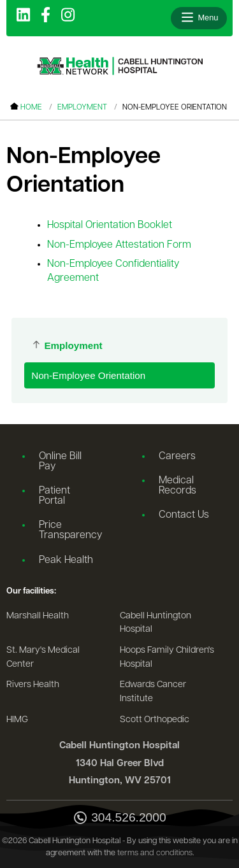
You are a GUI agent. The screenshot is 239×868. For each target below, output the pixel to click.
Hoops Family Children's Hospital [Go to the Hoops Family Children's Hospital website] (167, 658)
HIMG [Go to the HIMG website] (17, 720)
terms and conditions (155, 853)
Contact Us (184, 515)
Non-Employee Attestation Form (119, 245)
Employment (82, 108)
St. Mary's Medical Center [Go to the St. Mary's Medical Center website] (43, 658)
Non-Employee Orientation (88, 375)
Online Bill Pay (60, 462)
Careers (177, 457)
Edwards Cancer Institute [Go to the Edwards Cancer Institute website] (153, 692)
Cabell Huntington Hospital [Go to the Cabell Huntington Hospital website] (156, 623)
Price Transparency (70, 530)
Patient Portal (54, 496)
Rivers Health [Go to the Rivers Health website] (33, 685)
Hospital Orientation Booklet (110, 225)
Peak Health (66, 560)
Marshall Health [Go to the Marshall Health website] (38, 616)
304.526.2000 (119, 819)
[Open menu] (199, 18)
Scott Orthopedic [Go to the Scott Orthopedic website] (155, 720)
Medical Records (177, 486)
